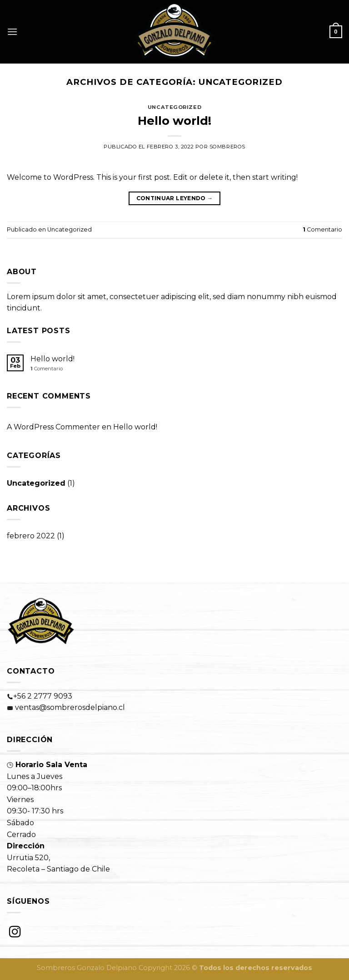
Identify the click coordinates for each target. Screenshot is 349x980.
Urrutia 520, (28, 858)
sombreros (227, 147)
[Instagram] (15, 932)
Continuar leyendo (175, 198)
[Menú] (12, 32)
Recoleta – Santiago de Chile (58, 869)
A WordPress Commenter (53, 427)
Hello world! (174, 121)
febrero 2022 (31, 536)
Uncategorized (174, 107)
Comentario (322, 229)
